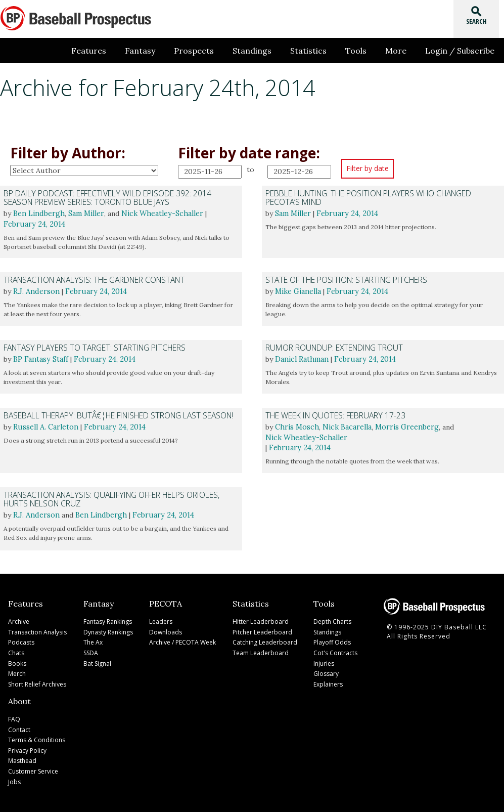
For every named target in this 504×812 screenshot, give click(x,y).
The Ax (93, 641)
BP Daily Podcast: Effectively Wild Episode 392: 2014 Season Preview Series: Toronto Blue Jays (106, 197)
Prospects (208, 51)
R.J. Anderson (36, 291)
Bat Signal (97, 661)
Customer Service (33, 766)
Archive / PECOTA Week (182, 641)
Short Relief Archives (37, 681)
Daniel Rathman (301, 359)
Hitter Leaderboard (261, 621)
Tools (362, 51)
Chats (16, 651)
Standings (264, 51)
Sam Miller (85, 213)
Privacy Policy (27, 746)
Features (108, 51)
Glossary (326, 671)
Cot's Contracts (335, 651)
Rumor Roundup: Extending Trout (333, 347)
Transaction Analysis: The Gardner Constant (94, 280)
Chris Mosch (297, 426)
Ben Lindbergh (38, 213)
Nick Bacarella (346, 426)
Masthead (22, 756)
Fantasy (157, 51)
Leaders (161, 621)
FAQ (14, 716)
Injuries (324, 661)
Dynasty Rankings (108, 631)
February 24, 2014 (33, 223)
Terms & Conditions (37, 736)
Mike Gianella (298, 291)
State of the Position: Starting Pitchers (346, 280)
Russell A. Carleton (45, 426)
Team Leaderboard (261, 651)
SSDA (91, 651)
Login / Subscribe (461, 51)
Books (17, 661)
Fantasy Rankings (108, 621)
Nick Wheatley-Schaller (160, 213)
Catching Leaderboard (265, 641)
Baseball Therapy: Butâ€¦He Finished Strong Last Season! (116, 415)
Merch (17, 671)
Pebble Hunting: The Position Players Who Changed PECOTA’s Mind (366, 197)
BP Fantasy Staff (40, 359)
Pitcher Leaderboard (262, 631)
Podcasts (21, 641)
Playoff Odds (332, 641)
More (400, 51)
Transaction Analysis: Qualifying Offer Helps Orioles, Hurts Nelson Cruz (109, 499)
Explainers (328, 681)
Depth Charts (332, 621)
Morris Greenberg (405, 426)
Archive (19, 621)
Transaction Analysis (37, 631)
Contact (19, 726)
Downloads (166, 631)
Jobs (14, 776)
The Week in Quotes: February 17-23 (335, 415)
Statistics (317, 51)
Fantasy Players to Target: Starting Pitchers (94, 347)
